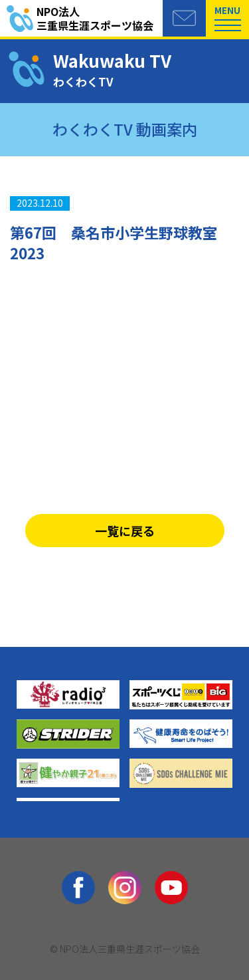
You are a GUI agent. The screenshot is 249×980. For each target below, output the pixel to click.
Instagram (125, 888)
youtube (171, 888)
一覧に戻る (125, 531)
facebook (78, 888)
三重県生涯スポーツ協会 (100, 19)
